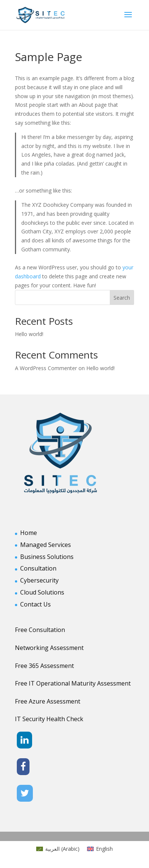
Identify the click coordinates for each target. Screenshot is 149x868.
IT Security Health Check (49, 719)
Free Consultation (40, 630)
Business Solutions (47, 557)
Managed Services (46, 545)
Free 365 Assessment (44, 666)
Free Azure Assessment (48, 701)
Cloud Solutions (42, 592)
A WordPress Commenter (46, 368)
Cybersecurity (39, 580)
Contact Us (35, 604)
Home (29, 533)
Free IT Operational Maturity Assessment (73, 683)
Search (122, 298)
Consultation (38, 568)
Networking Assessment (49, 648)
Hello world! (29, 334)
